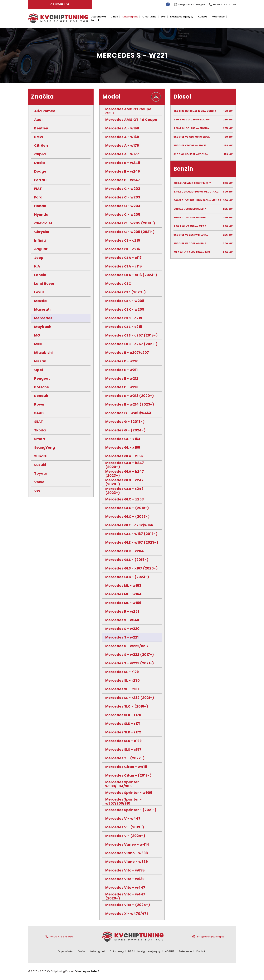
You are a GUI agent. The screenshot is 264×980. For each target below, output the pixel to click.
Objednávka (98, 17)
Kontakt (96, 20)
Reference (218, 17)
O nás (114, 17)
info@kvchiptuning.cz (192, 5)
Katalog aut (130, 17)
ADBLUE (203, 17)
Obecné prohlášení (87, 971)
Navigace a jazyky (182, 17)
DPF (163, 17)
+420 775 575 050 (224, 5)
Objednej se (60, 4)
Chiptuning (149, 17)
